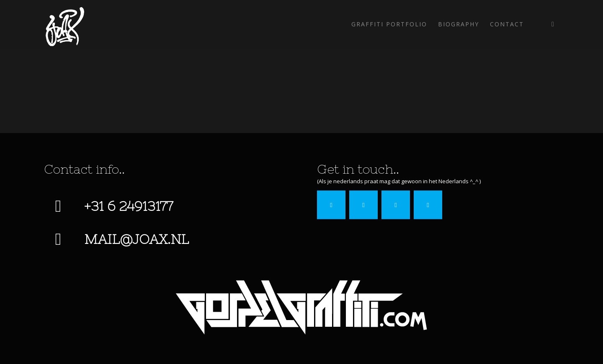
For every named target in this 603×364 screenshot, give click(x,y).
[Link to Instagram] (553, 24)
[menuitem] (389, 24)
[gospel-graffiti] (301, 307)
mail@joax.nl (137, 239)
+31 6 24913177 (129, 206)
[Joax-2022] (64, 24)
